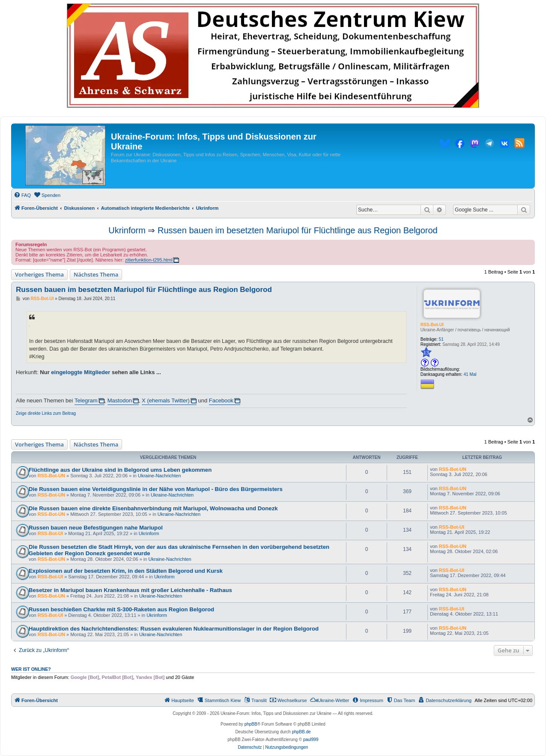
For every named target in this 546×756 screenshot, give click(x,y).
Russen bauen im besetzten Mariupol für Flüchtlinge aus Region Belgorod (298, 230)
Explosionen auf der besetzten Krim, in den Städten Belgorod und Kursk (126, 571)
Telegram (86, 400)
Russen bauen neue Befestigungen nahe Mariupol (96, 528)
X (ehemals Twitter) (166, 400)
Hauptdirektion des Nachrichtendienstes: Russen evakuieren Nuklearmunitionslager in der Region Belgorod (174, 629)
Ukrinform (127, 230)
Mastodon (120, 400)
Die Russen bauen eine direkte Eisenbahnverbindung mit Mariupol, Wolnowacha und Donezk (153, 508)
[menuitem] (22, 195)
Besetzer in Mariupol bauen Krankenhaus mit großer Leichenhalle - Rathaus (130, 590)
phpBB (251, 724)
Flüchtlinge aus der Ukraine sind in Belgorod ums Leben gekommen (120, 470)
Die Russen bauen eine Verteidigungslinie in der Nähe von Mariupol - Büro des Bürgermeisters (156, 489)
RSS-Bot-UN (51, 476)
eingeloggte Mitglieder (81, 372)
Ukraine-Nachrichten (159, 476)
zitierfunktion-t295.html (149, 260)
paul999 (311, 740)
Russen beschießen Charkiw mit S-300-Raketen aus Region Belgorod (121, 609)
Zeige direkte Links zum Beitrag (46, 413)
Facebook (221, 400)
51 (441, 339)
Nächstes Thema (96, 274)
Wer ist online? (31, 669)
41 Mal (470, 374)
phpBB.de (301, 732)
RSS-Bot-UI (432, 325)
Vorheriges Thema (39, 274)
